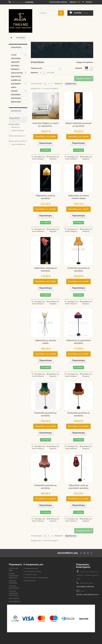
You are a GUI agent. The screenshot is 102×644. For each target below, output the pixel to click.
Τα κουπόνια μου (30, 581)
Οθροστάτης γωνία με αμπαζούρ (45, 197)
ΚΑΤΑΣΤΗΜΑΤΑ (14, 602)
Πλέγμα (86, 68)
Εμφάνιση (34, 73)
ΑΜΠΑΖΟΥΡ (15, 62)
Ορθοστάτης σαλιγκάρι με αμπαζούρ (46, 270)
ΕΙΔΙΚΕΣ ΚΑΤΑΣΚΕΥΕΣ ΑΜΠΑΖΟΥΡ (14, 576)
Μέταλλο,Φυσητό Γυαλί (18, 141)
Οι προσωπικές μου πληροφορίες (36, 578)
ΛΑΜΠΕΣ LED (16, 80)
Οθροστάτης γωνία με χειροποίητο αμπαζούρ (78, 487)
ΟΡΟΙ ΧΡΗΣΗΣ (14, 598)
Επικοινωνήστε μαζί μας (58, 2)
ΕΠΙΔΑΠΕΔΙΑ (16, 95)
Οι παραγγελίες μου (31, 568)
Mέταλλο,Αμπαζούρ (17, 136)
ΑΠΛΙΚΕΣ (14, 91)
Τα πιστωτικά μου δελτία (32, 571)
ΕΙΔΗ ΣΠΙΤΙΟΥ (16, 77)
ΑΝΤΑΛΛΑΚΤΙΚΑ (17, 73)
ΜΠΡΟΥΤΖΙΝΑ (16, 102)
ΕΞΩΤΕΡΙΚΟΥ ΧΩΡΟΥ (16, 86)
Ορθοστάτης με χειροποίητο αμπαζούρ (79, 342)
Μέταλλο (16, 127)
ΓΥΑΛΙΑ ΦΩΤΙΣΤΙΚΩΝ (16, 57)
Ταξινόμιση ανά (36, 68)
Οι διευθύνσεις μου (30, 575)
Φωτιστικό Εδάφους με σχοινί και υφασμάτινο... (46, 125)
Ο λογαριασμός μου (33, 565)
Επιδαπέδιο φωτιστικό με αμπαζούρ (78, 270)
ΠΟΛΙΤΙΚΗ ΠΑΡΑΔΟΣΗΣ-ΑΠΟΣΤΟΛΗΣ (14, 593)
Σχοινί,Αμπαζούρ (18, 144)
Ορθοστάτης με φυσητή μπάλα (46, 342)
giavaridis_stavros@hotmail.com (87, 594)
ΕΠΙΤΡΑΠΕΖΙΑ (16, 98)
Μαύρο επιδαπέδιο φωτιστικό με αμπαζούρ (78, 125)
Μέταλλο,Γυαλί (18, 130)
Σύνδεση (89, 2)
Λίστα (92, 68)
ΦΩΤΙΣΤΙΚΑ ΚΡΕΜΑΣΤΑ (15, 67)
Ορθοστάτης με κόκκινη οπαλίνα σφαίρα (78, 197)
